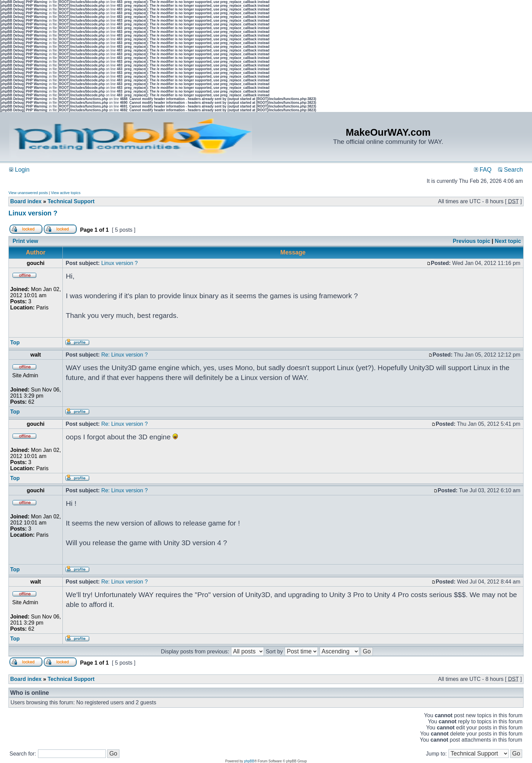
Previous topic (472, 241)
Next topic (508, 241)
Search (510, 170)
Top (15, 342)
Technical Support (71, 201)
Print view (25, 241)
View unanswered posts (28, 193)
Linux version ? (33, 213)
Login (19, 170)
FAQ (483, 170)
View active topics (66, 193)
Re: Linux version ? (124, 355)
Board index (26, 201)
